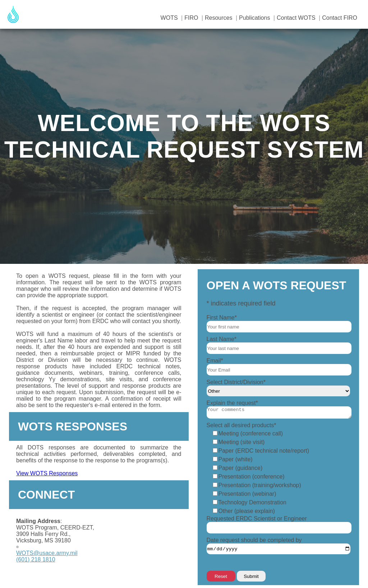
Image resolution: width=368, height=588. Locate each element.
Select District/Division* (236, 382)
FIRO (191, 18)
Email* (215, 361)
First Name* (222, 318)
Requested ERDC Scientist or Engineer (257, 519)
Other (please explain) (247, 511)
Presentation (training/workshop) (260, 485)
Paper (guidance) (241, 468)
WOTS (169, 18)
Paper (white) (236, 459)
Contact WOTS (296, 18)
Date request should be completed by (254, 540)
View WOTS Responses (47, 473)
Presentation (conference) (252, 477)
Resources (218, 18)
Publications (254, 18)
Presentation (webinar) (247, 494)
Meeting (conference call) (251, 433)
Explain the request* (232, 403)
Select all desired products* (241, 425)
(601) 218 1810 (36, 559)
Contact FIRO (340, 18)
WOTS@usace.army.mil (47, 553)
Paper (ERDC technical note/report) (264, 451)
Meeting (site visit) (242, 442)
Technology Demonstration (252, 502)
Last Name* (222, 339)
